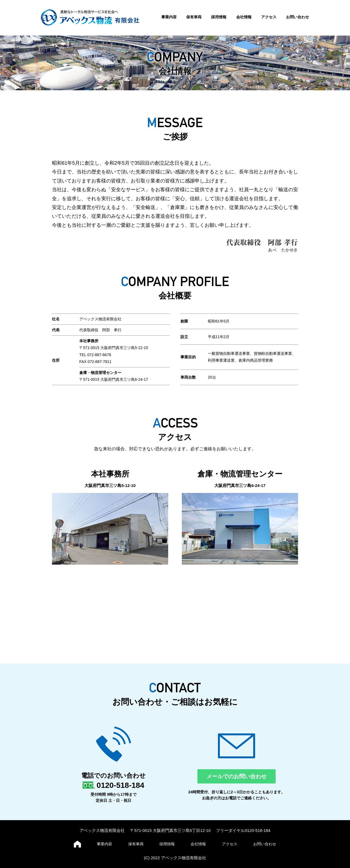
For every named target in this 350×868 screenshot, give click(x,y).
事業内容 (169, 17)
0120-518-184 (120, 785)
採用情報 (219, 17)
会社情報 (244, 17)
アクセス (269, 17)
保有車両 (194, 17)
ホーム (77, 844)
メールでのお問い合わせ (237, 776)
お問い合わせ (297, 17)
